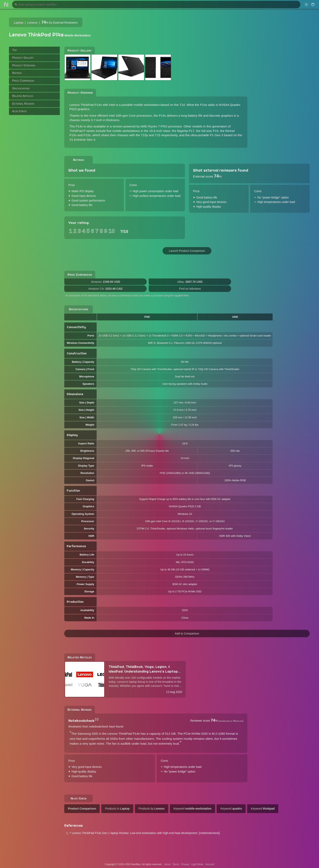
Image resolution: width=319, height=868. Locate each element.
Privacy (185, 864)
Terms (176, 864)
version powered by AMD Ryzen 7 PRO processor (147, 126)
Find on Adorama (190, 289)
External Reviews (23, 104)
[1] (97, 719)
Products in (117, 809)
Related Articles (23, 96)
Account (210, 864)
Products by (152, 809)
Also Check (19, 111)
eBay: (190, 282)
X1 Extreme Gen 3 (82, 140)
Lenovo (32, 23)
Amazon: (105, 282)
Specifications (21, 88)
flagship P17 (186, 131)
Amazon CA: (105, 289)
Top (15, 50)
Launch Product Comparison (187, 251)
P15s (87, 135)
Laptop (19, 23)
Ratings (17, 73)
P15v (73, 135)
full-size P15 (210, 131)
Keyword (193, 809)
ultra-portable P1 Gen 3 (207, 135)
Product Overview (24, 65)
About (167, 864)
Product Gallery (23, 58)
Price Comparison (23, 81)
